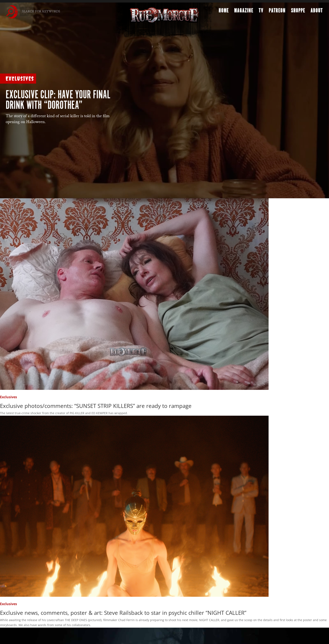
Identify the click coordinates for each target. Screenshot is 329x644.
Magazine (244, 12)
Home (224, 12)
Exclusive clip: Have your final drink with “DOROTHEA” (58, 100)
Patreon (277, 12)
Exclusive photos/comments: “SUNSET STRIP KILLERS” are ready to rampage (96, 406)
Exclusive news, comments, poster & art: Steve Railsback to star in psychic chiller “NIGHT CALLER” (123, 613)
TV (261, 12)
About (317, 12)
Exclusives (20, 78)
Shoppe (298, 12)
